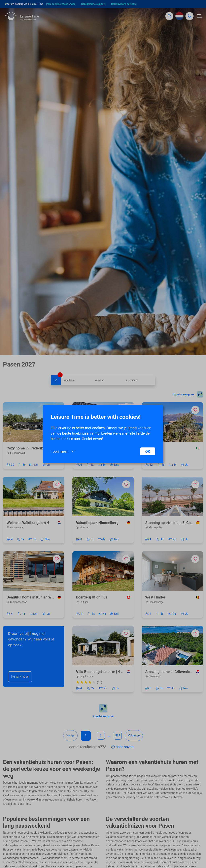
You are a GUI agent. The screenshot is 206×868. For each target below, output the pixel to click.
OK (148, 451)
